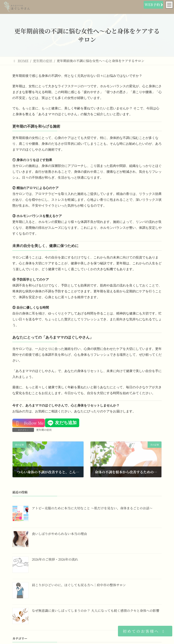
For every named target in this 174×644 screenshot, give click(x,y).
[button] (145, 631)
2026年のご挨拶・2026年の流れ (55, 559)
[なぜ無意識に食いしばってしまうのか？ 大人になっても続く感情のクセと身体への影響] (20, 616)
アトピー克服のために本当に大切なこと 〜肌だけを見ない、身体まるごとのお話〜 (92, 508)
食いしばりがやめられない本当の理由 (59, 533)
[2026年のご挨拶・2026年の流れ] (20, 565)
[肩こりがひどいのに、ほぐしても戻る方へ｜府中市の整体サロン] (20, 591)
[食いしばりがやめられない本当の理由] (20, 540)
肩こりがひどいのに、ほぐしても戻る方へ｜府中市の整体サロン (79, 585)
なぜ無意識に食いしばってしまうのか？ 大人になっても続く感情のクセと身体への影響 (96, 610)
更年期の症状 (44, 430)
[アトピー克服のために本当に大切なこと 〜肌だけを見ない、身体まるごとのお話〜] (20, 514)
